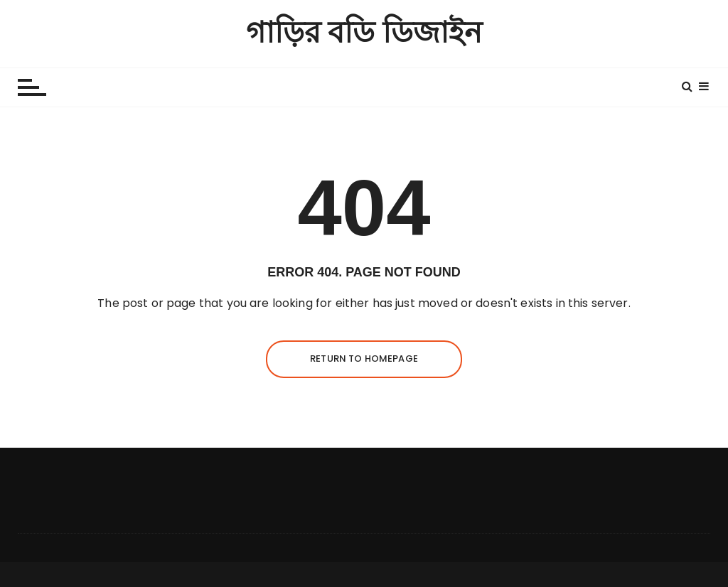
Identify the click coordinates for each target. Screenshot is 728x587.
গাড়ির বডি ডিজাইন (364, 33)
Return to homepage (364, 359)
